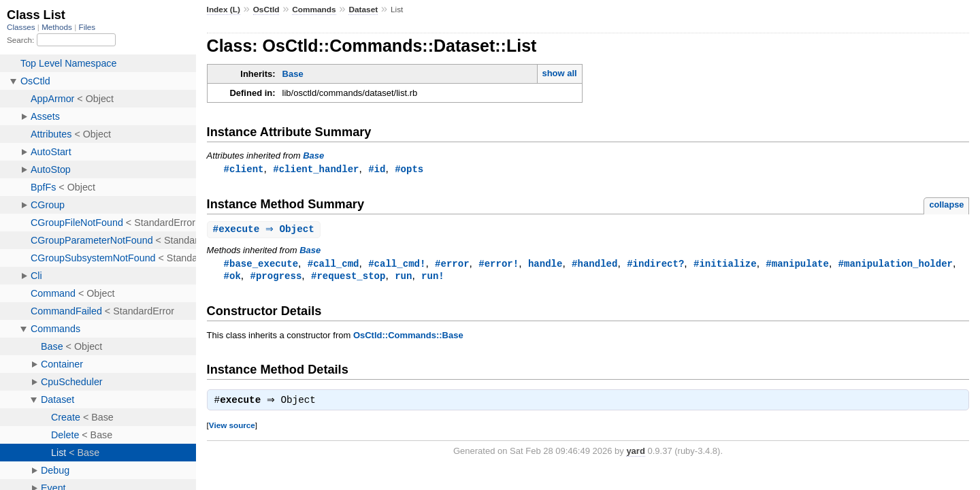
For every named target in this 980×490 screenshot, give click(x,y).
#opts (409, 169)
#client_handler (316, 169)
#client (244, 169)
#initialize (725, 265)
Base (293, 74)
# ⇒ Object (265, 230)
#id (377, 169)
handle (545, 265)
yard (635, 455)
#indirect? (655, 265)
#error (452, 265)
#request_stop (348, 278)
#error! (499, 265)
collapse (946, 205)
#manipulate (797, 265)
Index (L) (224, 10)
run (403, 278)
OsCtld (266, 10)
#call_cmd (333, 265)
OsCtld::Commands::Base (408, 338)
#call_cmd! (397, 265)
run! (433, 278)
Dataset (363, 10)
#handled (594, 265)
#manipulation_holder (895, 265)
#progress (276, 278)
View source (232, 429)
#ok (232, 278)
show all (559, 73)
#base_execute (261, 265)
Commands (314, 10)
